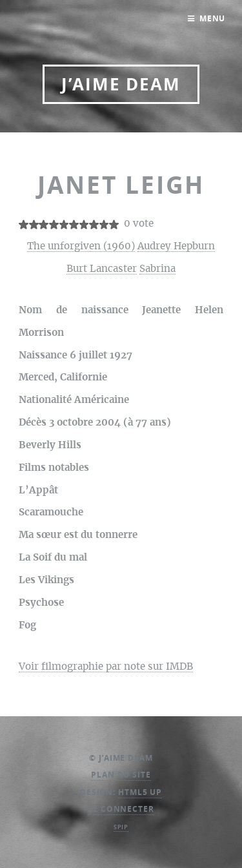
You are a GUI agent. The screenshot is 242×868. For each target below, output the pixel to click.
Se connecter (121, 809)
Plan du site (121, 775)
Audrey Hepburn (176, 246)
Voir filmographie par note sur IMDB (106, 667)
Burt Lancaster (102, 269)
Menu (213, 18)
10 (114, 224)
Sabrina (157, 269)
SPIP (121, 827)
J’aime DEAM (121, 84)
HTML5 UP (140, 792)
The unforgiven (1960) (81, 246)
